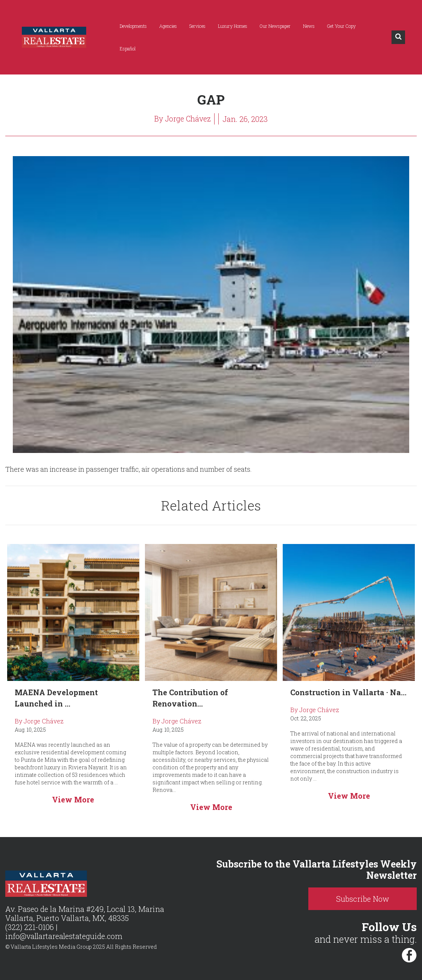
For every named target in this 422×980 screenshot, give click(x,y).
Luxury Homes (233, 26)
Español (128, 49)
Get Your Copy (342, 26)
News (310, 26)
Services (198, 26)
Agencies (169, 26)
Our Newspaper (276, 26)
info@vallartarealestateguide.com (65, 936)
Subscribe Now (368, 899)
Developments (134, 26)
